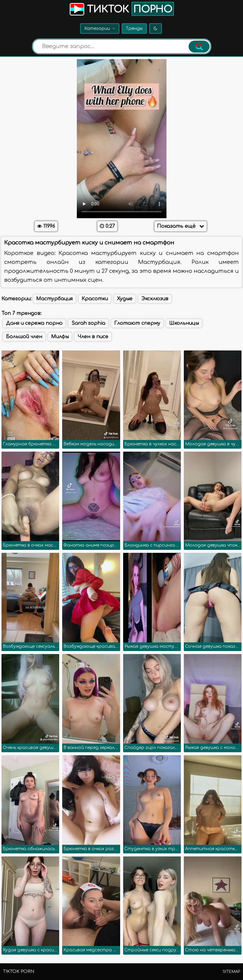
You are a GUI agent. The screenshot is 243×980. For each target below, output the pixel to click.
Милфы (60, 337)
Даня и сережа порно (34, 323)
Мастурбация (54, 299)
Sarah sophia (88, 323)
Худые (125, 299)
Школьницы (184, 323)
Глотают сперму (137, 323)
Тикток (121, 9)
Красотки (95, 299)
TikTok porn (19, 971)
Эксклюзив (155, 299)
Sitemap (231, 972)
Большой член (24, 337)
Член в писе (93, 337)
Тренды (134, 29)
